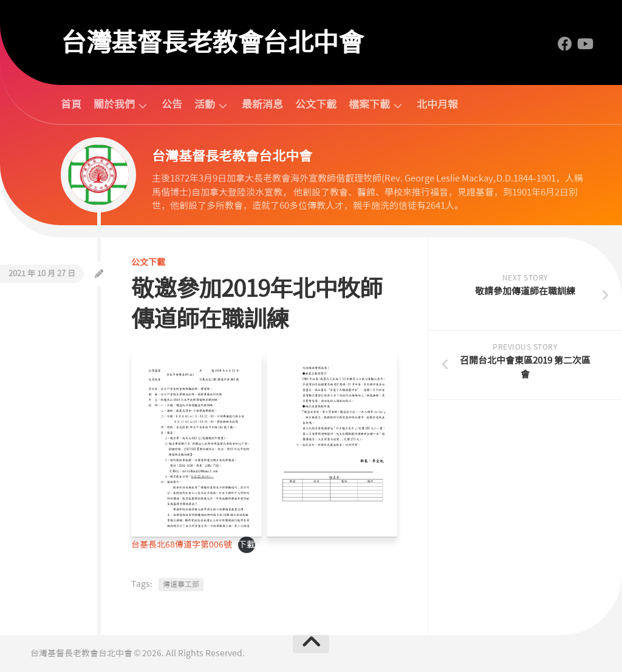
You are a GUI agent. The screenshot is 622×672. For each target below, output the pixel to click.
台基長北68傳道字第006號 (182, 545)
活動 (205, 105)
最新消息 (262, 104)
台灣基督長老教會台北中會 (212, 42)
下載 (247, 545)
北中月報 (437, 104)
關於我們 (114, 105)
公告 (172, 104)
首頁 (71, 104)
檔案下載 (369, 105)
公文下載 (316, 104)
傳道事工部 (181, 585)
